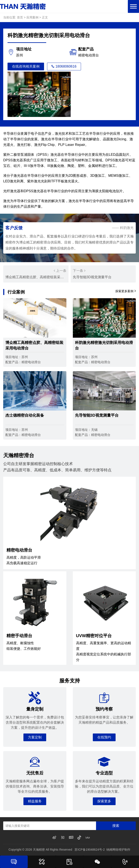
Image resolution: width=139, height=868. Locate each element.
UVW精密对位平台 (94, 636)
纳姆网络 (112, 850)
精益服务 (35, 801)
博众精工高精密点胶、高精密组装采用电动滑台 (37, 273)
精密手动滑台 (19, 636)
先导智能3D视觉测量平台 (103, 273)
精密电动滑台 (19, 550)
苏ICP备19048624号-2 (90, 850)
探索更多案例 (126, 291)
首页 (20, 17)
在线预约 (104, 737)
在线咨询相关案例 (26, 66)
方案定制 (35, 737)
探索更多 (104, 801)
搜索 (116, 826)
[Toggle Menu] (133, 6)
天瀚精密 (39, 850)
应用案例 (32, 17)
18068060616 (64, 66)
